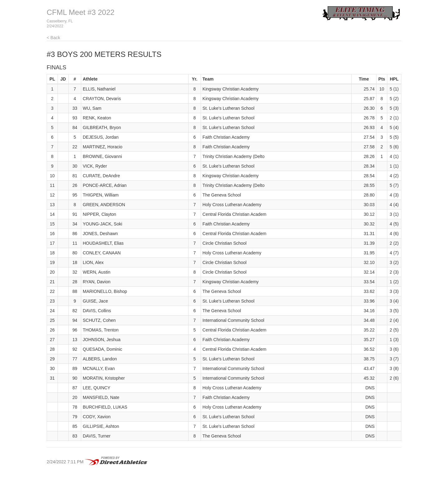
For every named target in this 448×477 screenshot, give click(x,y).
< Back (53, 38)
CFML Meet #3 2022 (81, 12)
